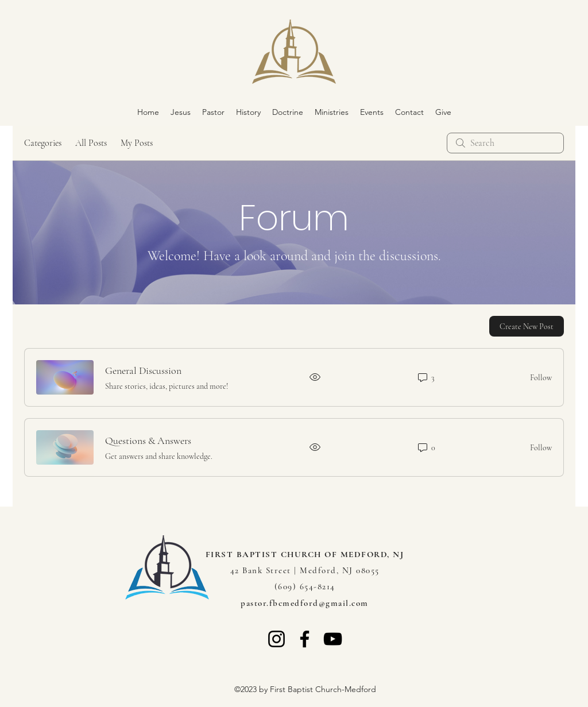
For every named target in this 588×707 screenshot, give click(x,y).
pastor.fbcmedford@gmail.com (305, 603)
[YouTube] (333, 639)
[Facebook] (305, 639)
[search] (505, 143)
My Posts (137, 143)
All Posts (91, 143)
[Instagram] (276, 639)
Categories (43, 143)
